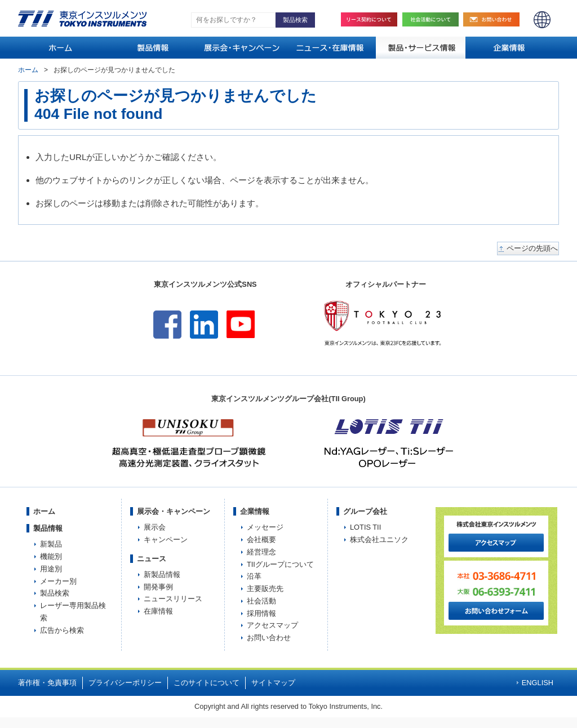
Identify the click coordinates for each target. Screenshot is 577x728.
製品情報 (48, 528)
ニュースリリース (173, 599)
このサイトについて (207, 683)
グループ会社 (365, 511)
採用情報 (261, 613)
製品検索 (55, 593)
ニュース (152, 559)
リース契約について (369, 19)
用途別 (51, 569)
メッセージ (265, 527)
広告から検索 (62, 630)
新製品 (51, 544)
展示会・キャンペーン (174, 511)
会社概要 (261, 540)
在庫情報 (158, 611)
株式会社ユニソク (379, 540)
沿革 (254, 576)
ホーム (28, 70)
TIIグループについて (280, 564)
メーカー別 (58, 581)
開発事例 (158, 587)
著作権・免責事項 (47, 683)
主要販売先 (265, 589)
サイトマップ (273, 683)
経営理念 (261, 552)
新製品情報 (162, 574)
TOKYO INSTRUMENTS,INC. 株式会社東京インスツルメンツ (82, 19)
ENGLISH (542, 20)
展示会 (155, 527)
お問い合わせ (494, 19)
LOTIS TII (365, 527)
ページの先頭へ (532, 248)
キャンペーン (166, 540)
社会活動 (433, 19)
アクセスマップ (272, 625)
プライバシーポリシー (125, 683)
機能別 (51, 556)
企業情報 (255, 511)
